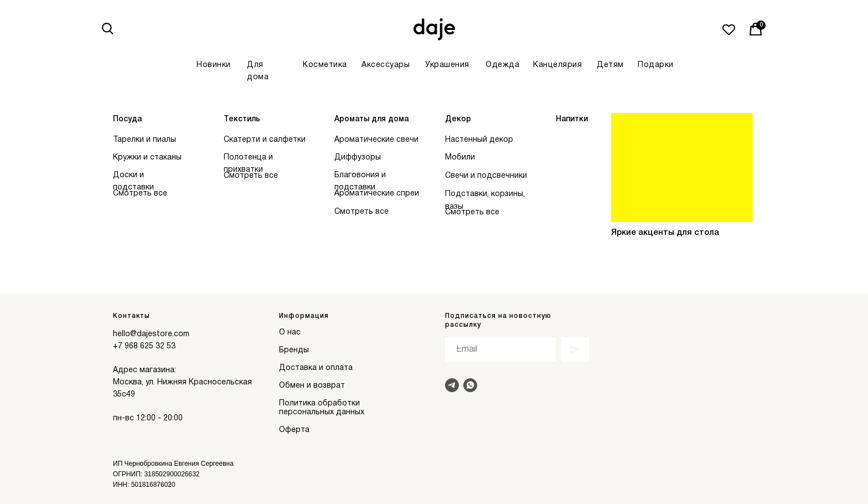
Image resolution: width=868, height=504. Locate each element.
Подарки (656, 65)
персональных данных (322, 412)
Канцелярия (557, 65)
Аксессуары (386, 65)
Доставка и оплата (316, 368)
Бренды (294, 350)
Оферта (294, 430)
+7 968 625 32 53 (144, 346)
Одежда (502, 65)
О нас (290, 333)
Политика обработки (319, 403)
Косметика (325, 65)
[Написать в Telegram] (452, 385)
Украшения (447, 65)
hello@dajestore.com (151, 334)
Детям (610, 65)
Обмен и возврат (312, 386)
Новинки (214, 65)
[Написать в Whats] (470, 385)
